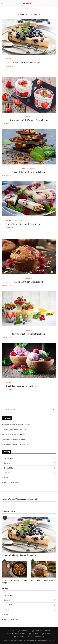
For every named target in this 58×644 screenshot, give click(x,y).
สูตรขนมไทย (46, 634)
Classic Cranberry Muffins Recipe (29, 282)
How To (30, 473)
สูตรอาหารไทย (23, 631)
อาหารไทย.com (49, 641)
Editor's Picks (30, 468)
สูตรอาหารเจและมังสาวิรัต (41, 631)
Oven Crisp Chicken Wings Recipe (14, 440)
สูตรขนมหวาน (19, 637)
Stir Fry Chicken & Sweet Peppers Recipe (14, 582)
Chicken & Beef (30, 459)
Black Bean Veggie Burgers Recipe (43, 581)
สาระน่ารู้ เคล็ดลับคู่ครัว (30, 483)
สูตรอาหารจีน (33, 634)
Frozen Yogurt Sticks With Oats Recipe (23, 224)
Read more (10, 66)
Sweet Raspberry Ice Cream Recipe (22, 386)
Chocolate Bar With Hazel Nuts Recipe (29, 172)
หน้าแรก (11, 631)
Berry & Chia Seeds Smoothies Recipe (29, 334)
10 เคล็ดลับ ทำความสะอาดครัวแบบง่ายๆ (16, 425)
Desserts (30, 464)
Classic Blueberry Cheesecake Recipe (23, 62)
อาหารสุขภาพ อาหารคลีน (16, 634)
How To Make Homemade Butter (13, 435)
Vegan (30, 478)
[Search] (56, 3)
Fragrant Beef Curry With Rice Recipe (15, 445)
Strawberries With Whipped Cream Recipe (29, 120)
